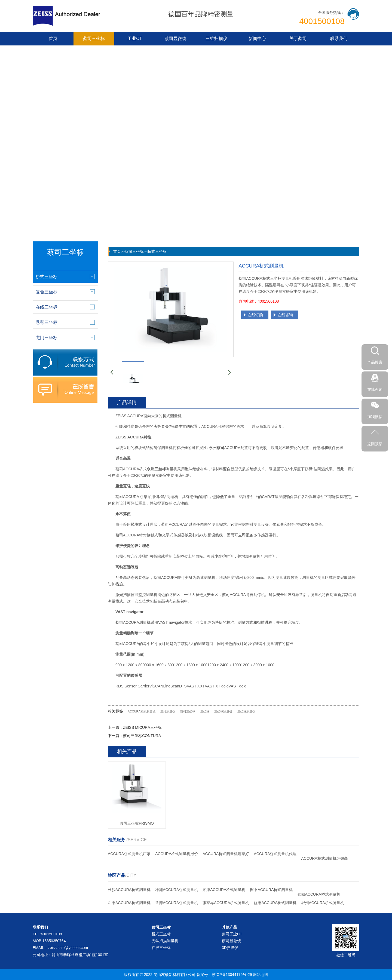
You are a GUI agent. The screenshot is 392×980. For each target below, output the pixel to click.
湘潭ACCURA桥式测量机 (224, 890)
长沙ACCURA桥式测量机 (129, 890)
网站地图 (261, 975)
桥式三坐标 (157, 251)
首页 (53, 39)
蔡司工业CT (232, 934)
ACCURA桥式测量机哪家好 (226, 854)
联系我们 (339, 39)
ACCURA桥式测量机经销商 (325, 858)
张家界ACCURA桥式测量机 (226, 903)
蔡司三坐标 (94, 39)
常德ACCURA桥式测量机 (177, 903)
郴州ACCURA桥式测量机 (323, 903)
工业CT (135, 39)
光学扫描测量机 (165, 941)
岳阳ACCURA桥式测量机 (129, 903)
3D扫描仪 (230, 948)
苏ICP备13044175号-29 (232, 975)
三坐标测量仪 (246, 711)
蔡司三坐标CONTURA (142, 736)
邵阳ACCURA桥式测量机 (319, 894)
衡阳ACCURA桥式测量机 (271, 890)
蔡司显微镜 (176, 39)
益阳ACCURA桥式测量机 (275, 903)
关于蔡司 (298, 39)
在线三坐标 (161, 948)
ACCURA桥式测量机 (141, 711)
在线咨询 (285, 315)
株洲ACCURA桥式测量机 (177, 890)
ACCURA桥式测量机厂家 (129, 854)
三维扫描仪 (216, 39)
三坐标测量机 (223, 711)
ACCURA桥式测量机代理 (275, 854)
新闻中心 (257, 39)
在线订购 (255, 315)
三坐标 (205, 711)
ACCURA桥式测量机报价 (177, 854)
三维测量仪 (168, 711)
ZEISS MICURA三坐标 (142, 727)
